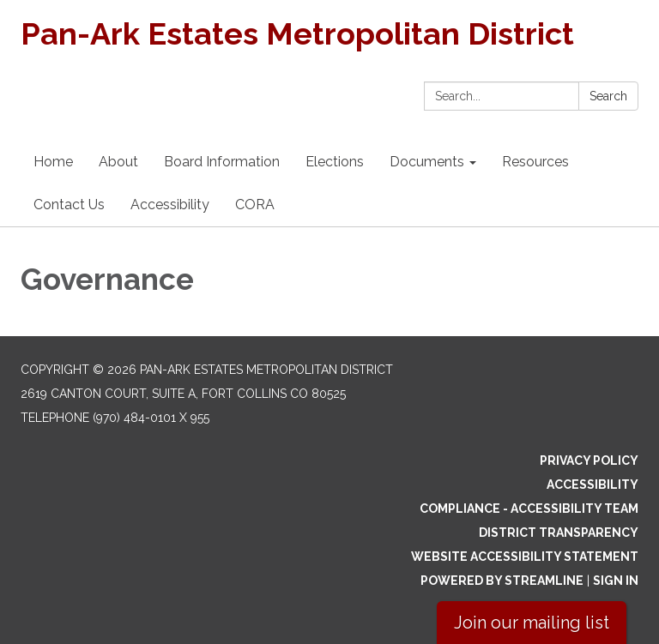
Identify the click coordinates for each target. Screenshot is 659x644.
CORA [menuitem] (255, 205)
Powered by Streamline (502, 581)
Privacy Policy (589, 460)
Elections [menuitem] (335, 162)
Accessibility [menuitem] (170, 205)
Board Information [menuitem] (222, 162)
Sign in (616, 581)
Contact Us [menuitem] (69, 205)
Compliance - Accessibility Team (529, 509)
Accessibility (592, 485)
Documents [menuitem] (427, 162)
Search (608, 96)
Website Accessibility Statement (525, 557)
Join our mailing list (532, 623)
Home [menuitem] (53, 162)
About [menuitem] (118, 162)
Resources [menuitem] (535, 162)
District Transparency (559, 533)
